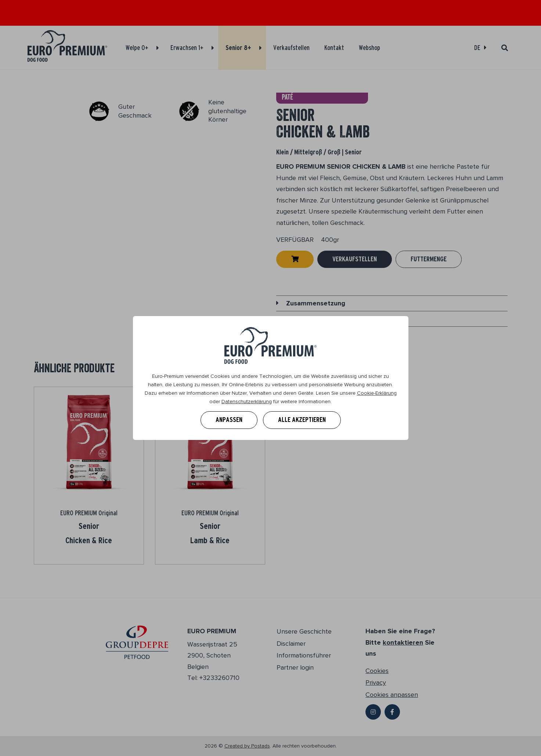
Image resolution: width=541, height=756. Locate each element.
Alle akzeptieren (302, 420)
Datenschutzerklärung (247, 402)
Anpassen (229, 420)
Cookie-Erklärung (377, 393)
